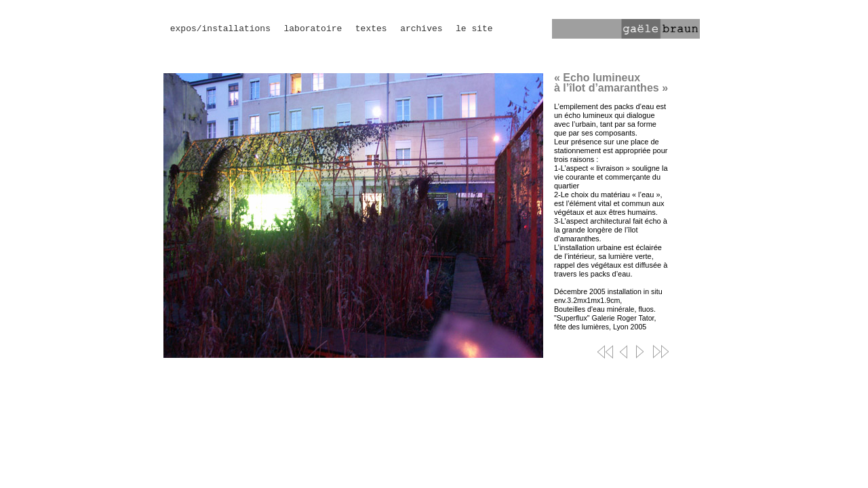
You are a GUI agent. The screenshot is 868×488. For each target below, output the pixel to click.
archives (421, 29)
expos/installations (220, 29)
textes (371, 29)
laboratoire (313, 29)
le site (474, 29)
